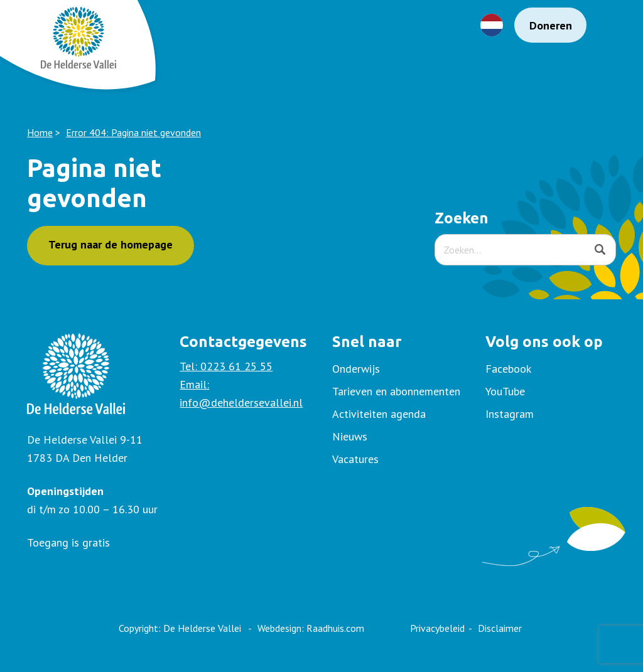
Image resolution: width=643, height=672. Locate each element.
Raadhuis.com (335, 628)
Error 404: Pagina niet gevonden (133, 132)
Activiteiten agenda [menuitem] (379, 414)
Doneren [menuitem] (551, 25)
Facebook (508, 369)
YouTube (505, 391)
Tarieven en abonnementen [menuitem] (396, 391)
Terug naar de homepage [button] (111, 244)
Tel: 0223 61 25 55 (226, 366)
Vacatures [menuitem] (355, 459)
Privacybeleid (437, 628)
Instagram (510, 414)
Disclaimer (500, 628)
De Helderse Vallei (202, 628)
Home (40, 132)
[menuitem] (551, 369)
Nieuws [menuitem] (350, 436)
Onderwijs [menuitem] (356, 369)
